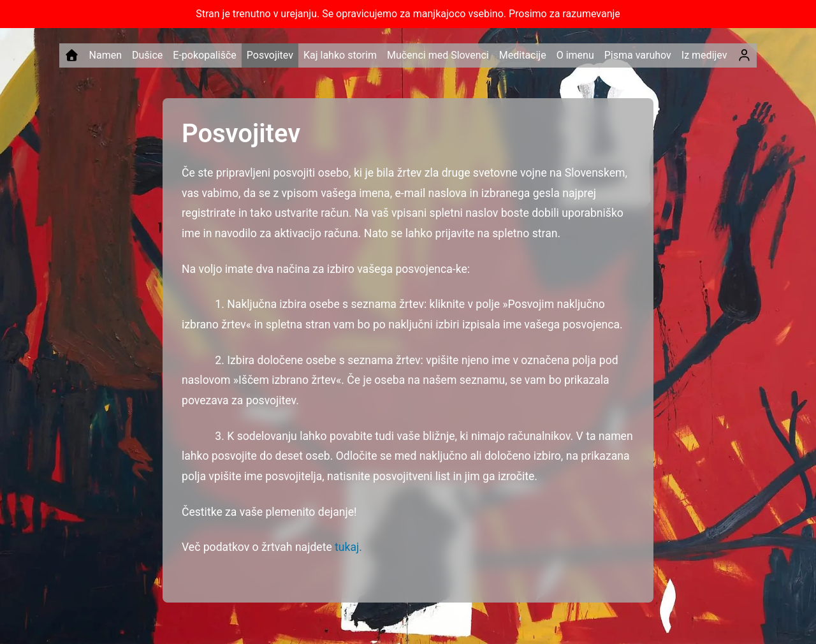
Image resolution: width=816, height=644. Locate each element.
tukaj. (348, 547)
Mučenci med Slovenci (438, 55)
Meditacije (523, 55)
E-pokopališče (204, 55)
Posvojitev (270, 55)
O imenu (575, 55)
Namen (106, 55)
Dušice (147, 55)
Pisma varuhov (638, 55)
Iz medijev (704, 55)
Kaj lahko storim (340, 55)
